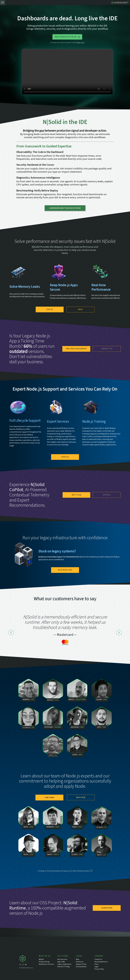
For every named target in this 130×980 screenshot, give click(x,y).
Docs (80, 309)
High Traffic (61, 962)
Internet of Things (64, 967)
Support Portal (81, 964)
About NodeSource (101, 962)
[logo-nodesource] (120, 3)
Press (97, 964)
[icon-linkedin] (29, 965)
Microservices (62, 959)
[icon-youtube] (26, 965)
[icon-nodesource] (29, 959)
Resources (80, 962)
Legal (96, 967)
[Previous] (11, 633)
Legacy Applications (64, 964)
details (107, 495)
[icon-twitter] (23, 965)
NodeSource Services (46, 964)
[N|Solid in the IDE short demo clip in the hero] (67, 72)
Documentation (81, 967)
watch (76, 495)
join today (49, 797)
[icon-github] (20, 965)
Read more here (65, 570)
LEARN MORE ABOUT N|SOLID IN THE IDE (65, 208)
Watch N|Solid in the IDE (67, 37)
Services (65, 457)
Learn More (107, 908)
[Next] (119, 633)
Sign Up (50, 309)
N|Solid (41, 959)
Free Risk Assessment (76, 349)
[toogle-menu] (3, 3)
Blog (78, 959)
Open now (80, 43)
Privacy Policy (99, 969)
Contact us (107, 349)
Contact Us (98, 959)
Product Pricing (44, 962)
